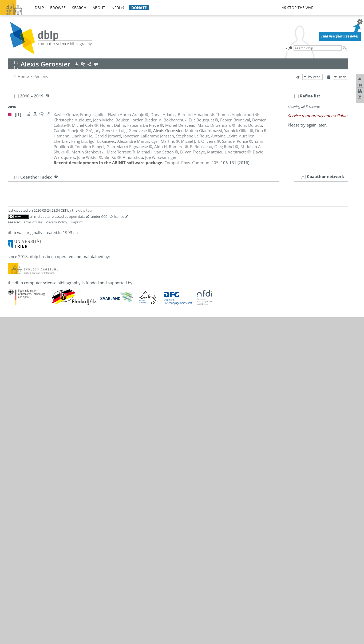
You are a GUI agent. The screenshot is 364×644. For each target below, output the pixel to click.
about (99, 8)
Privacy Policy (56, 222)
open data (77, 216)
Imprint (77, 222)
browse (58, 8)
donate (139, 8)
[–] (296, 96)
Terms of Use (32, 222)
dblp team (86, 210)
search (79, 8)
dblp (39, 8)
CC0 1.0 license (113, 216)
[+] (303, 176)
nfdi (116, 8)
